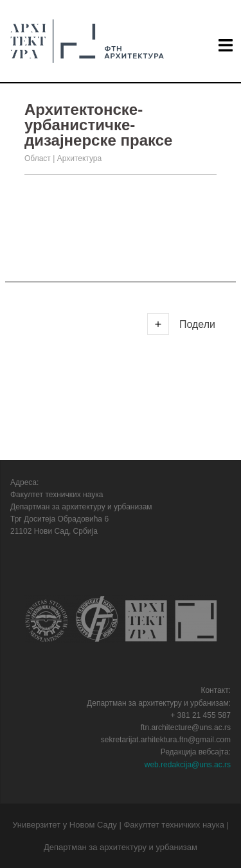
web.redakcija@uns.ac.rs (188, 765)
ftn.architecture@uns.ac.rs (186, 728)
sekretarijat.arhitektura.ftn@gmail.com (166, 740)
